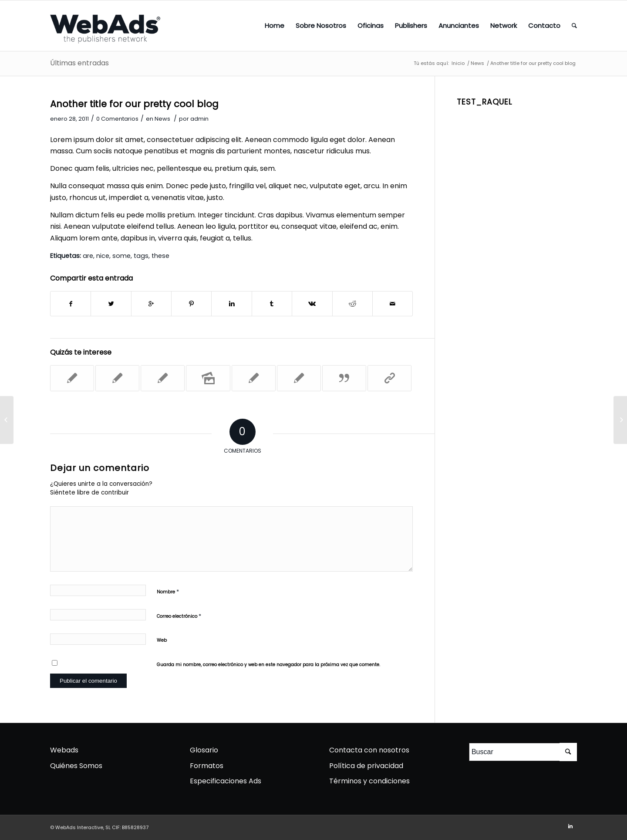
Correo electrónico (179, 616)
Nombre (168, 591)
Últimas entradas (79, 63)
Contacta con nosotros (369, 750)
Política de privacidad (366, 766)
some (121, 256)
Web (162, 640)
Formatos (207, 766)
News (477, 63)
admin (199, 119)
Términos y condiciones (369, 781)
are (88, 256)
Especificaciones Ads (226, 781)
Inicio (458, 63)
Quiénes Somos (76, 766)
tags (141, 256)
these (160, 256)
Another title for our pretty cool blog (134, 104)
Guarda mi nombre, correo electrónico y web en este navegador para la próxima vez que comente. (268, 665)
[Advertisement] (517, 240)
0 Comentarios (117, 119)
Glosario (204, 750)
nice (103, 256)
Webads (64, 750)
